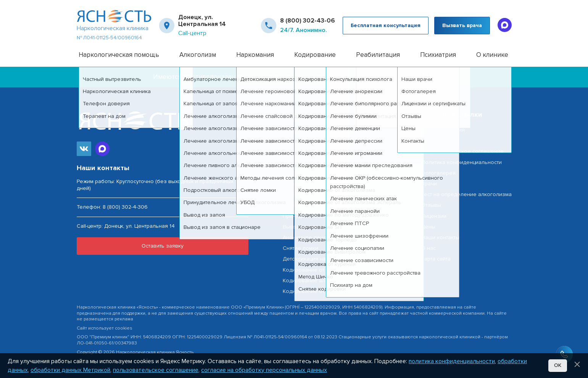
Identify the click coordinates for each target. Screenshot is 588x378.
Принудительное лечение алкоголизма (334, 216)
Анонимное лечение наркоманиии (327, 237)
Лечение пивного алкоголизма (323, 205)
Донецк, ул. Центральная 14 (202, 21)
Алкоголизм (198, 55)
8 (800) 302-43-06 (308, 21)
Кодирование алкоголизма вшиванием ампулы (343, 281)
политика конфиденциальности (452, 361)
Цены (428, 227)
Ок (558, 365)
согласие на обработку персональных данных (264, 370)
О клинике (492, 55)
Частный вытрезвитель (312, 141)
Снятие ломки (300, 248)
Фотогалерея (438, 173)
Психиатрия (438, 55)
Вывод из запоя (304, 227)
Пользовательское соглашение (462, 151)
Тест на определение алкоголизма (466, 194)
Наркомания (255, 55)
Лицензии (434, 216)
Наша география (443, 130)
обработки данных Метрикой (70, 370)
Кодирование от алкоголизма (321, 270)
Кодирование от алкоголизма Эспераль (334, 291)
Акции (429, 141)
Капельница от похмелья (315, 162)
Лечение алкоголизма (312, 151)
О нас (429, 248)
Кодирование (315, 55)
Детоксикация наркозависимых (323, 259)
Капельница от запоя (310, 173)
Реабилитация (378, 55)
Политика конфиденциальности (462, 162)
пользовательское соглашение (156, 370)
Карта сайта (436, 259)
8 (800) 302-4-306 (125, 207)
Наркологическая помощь (119, 55)
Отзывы (431, 205)
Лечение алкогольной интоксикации (330, 194)
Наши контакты (440, 237)
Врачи (429, 184)
